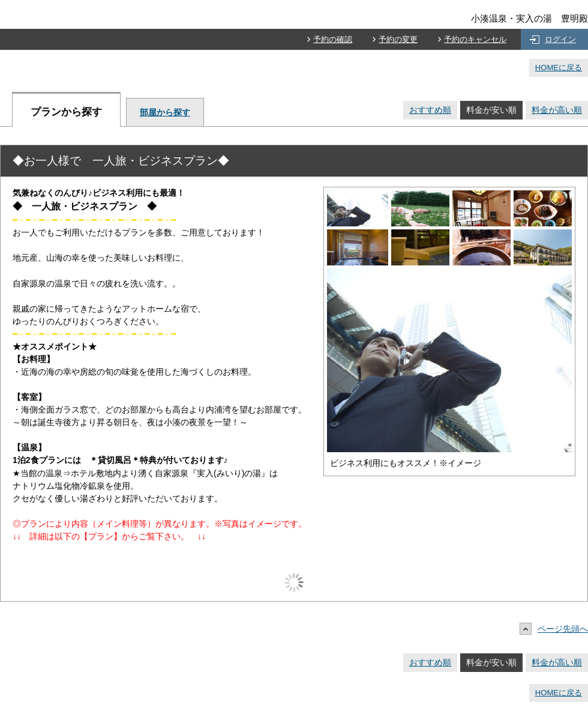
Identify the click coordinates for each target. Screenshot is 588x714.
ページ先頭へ (557, 629)
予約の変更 (398, 39)
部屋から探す (165, 112)
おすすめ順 (430, 110)
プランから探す (66, 112)
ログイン (560, 39)
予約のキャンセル (475, 39)
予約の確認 (333, 39)
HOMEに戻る (559, 68)
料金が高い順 (557, 110)
